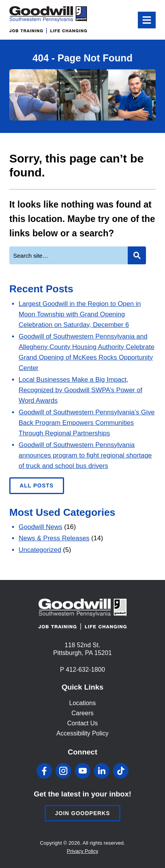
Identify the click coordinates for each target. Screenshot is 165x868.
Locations (82, 703)
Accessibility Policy (82, 733)
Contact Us (82, 723)
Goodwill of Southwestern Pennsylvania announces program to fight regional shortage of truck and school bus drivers (85, 455)
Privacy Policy (82, 851)
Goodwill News (40, 527)
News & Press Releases (54, 538)
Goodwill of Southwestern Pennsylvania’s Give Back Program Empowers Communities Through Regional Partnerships (87, 423)
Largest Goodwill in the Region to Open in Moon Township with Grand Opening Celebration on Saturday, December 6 (80, 314)
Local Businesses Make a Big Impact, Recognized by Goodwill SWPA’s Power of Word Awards (80, 390)
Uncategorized (40, 550)
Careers (82, 713)
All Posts (37, 486)
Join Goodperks (83, 813)
